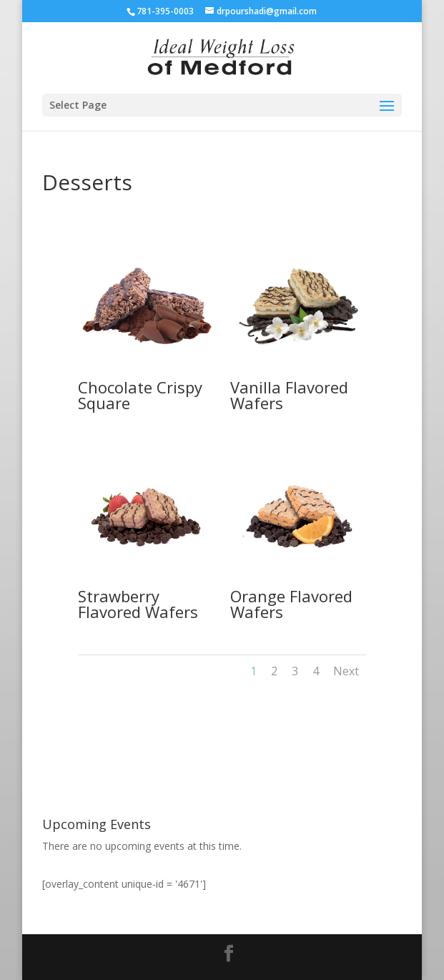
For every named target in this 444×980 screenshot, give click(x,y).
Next (346, 671)
